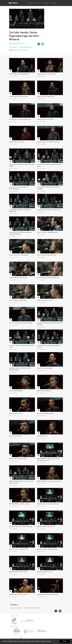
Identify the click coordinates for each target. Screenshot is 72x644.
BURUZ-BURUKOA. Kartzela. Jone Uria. (20, 504)
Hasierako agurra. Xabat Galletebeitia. (19, 74)
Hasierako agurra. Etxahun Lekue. (46, 97)
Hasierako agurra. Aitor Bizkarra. (46, 119)
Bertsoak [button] (46, 3)
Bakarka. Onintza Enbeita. (16, 391)
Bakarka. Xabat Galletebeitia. (45, 368)
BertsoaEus (16, 3)
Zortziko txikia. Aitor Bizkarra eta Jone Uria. (49, 210)
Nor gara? (13, 608)
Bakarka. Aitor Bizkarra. (15, 436)
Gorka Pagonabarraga (25, 47)
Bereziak (32, 608)
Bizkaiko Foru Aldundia (43, 631)
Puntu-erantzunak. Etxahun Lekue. (18, 278)
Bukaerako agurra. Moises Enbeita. (18, 594)
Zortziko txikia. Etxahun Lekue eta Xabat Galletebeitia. (20, 211)
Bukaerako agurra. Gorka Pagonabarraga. (48, 504)
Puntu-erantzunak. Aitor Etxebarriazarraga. (21, 323)
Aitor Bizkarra (13, 47)
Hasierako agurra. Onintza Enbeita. (46, 74)
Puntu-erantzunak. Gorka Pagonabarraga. (48, 278)
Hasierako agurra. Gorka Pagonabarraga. (20, 119)
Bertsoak (26, 608)
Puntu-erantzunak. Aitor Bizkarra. (18, 300)
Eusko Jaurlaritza (16, 631)
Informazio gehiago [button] (46, 641)
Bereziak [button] (54, 3)
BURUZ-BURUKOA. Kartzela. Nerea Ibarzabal (49, 481)
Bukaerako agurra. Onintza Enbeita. (19, 549)
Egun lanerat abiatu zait (21, 50)
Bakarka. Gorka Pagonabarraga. (46, 413)
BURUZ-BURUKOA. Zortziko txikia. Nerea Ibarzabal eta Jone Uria (48, 459)
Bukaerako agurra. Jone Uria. (45, 572)
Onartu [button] (65, 641)
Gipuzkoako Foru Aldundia (30, 631)
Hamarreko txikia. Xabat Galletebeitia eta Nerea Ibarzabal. (50, 324)
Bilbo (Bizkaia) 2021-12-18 (17, 44)
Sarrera (30, 3)
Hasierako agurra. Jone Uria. (17, 142)
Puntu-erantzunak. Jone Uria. (45, 300)
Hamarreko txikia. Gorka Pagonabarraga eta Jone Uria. (49, 346)
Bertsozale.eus (15, 621)
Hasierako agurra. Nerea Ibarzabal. (19, 97)
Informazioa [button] (38, 3)
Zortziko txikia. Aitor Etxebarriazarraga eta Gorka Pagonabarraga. (20, 233)
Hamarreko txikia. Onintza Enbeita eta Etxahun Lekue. (22, 346)
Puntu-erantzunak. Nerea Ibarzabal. (47, 255)
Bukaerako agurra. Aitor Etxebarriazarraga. (21, 526)
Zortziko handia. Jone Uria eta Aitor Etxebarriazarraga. (19, 188)
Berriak (37, 608)
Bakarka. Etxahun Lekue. (16, 413)
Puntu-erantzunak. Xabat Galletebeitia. (48, 232)
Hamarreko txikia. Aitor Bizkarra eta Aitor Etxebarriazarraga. (20, 369)
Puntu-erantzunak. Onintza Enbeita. (19, 255)
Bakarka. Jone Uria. (42, 436)
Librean (27, 621)
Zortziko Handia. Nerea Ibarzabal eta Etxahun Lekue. (49, 165)
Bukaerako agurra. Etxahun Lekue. (18, 572)
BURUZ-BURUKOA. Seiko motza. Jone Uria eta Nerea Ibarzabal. (21, 482)
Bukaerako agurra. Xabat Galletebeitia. (48, 549)
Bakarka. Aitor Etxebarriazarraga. (18, 459)
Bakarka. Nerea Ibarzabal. (44, 391)
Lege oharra (20, 608)
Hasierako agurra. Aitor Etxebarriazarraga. (48, 142)
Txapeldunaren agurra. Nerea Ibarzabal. (48, 594)
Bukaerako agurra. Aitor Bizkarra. (46, 526)
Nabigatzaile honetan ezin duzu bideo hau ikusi (27, 19)
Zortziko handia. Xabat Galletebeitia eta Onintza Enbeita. (22, 165)
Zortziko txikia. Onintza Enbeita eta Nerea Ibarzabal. (48, 188)
